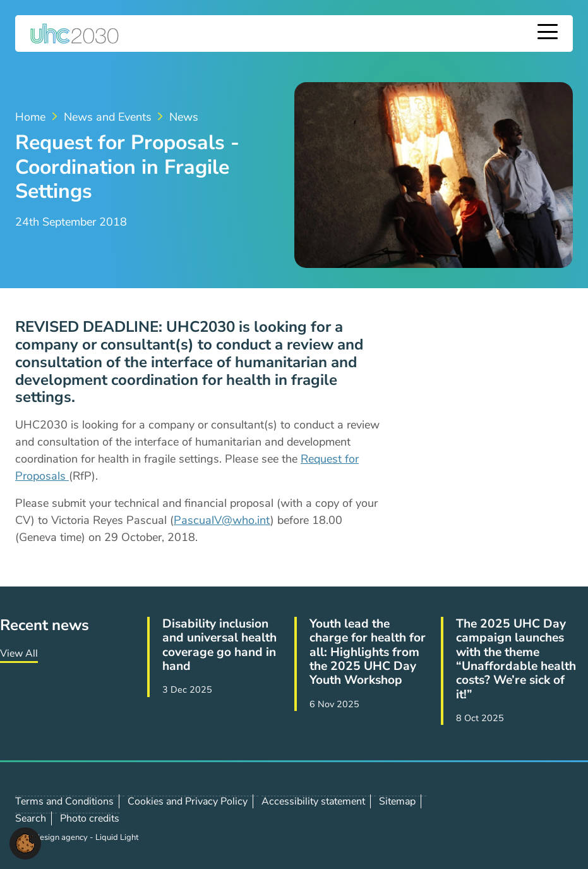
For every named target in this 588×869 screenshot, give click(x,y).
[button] (25, 842)
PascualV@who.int (222, 520)
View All (19, 653)
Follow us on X (495, 818)
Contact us (551, 818)
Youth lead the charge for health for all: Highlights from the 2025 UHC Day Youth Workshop (368, 652)
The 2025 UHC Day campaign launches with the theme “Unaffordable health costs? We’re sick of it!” (516, 659)
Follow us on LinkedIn (523, 818)
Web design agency (52, 837)
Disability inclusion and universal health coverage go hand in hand (219, 645)
